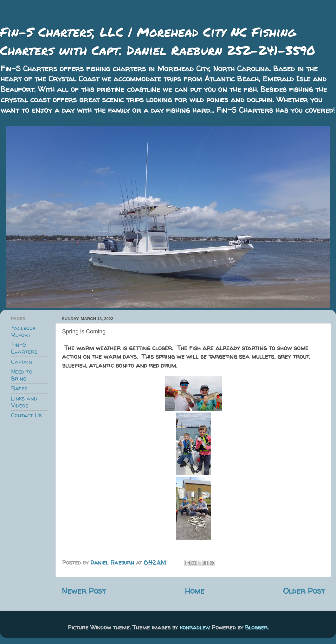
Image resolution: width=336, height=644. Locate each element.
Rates (19, 388)
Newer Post (84, 591)
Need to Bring (22, 375)
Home (195, 591)
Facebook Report (23, 331)
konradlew (194, 627)
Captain (22, 362)
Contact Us (26, 415)
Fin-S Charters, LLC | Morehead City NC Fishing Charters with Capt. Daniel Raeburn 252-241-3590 (158, 41)
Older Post (304, 591)
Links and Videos (24, 402)
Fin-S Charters (24, 348)
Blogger (256, 627)
